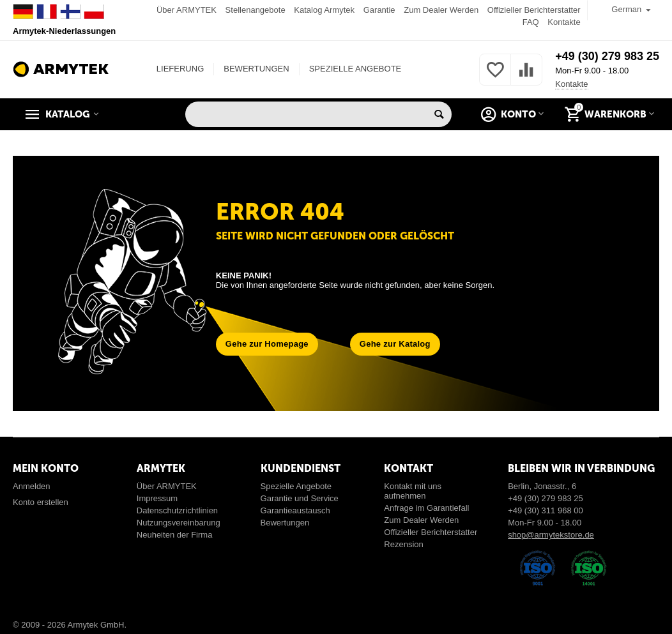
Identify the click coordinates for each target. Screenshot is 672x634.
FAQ (531, 22)
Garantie (379, 10)
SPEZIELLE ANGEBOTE (355, 69)
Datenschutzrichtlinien (177, 510)
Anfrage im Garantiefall (426, 508)
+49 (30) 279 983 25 (607, 56)
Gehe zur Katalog (395, 344)
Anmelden (32, 486)
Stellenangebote (256, 10)
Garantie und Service (300, 498)
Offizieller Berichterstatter (534, 10)
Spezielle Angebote (296, 486)
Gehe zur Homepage (267, 344)
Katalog (68, 114)
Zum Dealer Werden (441, 10)
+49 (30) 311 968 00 (546, 510)
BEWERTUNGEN (256, 69)
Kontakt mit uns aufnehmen (413, 491)
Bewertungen (285, 523)
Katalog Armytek (324, 10)
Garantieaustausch (295, 510)
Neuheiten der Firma (175, 535)
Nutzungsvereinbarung (179, 523)
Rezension (404, 544)
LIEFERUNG (180, 69)
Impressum (157, 498)
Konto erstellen (41, 502)
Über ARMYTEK (187, 10)
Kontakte (564, 22)
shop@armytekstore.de (551, 535)
